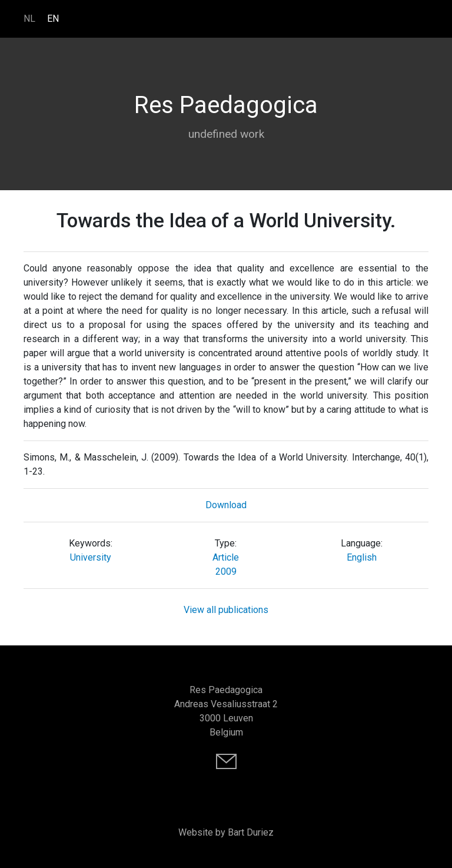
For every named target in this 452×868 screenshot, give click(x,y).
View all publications (226, 610)
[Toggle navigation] (423, 18)
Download (226, 505)
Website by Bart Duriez (226, 832)
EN (53, 19)
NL (29, 19)
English (362, 557)
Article (226, 557)
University (91, 557)
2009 (226, 572)
